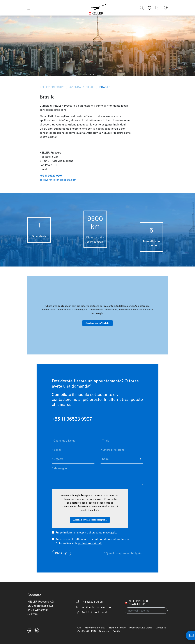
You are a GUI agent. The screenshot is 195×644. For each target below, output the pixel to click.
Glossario (161, 628)
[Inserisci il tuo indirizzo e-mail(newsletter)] (146, 611)
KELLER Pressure (52, 87)
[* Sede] (122, 459)
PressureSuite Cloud (141, 628)
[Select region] (166, 9)
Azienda (75, 87)
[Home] (98, 9)
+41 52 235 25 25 (90, 602)
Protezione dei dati (95, 628)
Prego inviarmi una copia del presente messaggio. (86, 532)
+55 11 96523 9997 (51, 176)
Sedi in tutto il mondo (92, 612)
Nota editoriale (117, 628)
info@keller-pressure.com (95, 607)
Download (105, 631)
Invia (61, 553)
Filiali (90, 87)
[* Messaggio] (97, 474)
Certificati (83, 631)
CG (79, 628)
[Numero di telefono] (122, 450)
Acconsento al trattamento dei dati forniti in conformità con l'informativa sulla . (92, 541)
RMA (94, 631)
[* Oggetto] (73, 459)
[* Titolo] (122, 440)
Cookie (116, 631)
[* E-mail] (73, 450)
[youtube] (30, 631)
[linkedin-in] (36, 631)
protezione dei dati (90, 543)
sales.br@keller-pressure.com (58, 180)
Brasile (105, 87)
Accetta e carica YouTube (97, 323)
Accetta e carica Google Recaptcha (90, 520)
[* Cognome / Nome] (73, 440)
